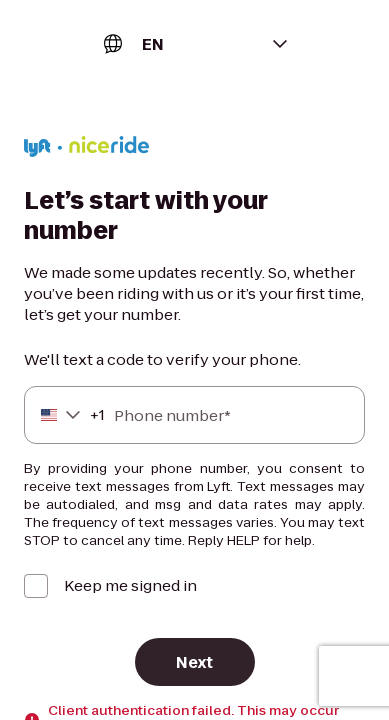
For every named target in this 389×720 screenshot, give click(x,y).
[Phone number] (194, 415)
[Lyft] (86, 149)
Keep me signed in (130, 585)
